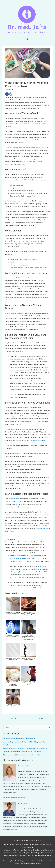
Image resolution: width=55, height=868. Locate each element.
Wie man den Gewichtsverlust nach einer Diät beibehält (22, 755)
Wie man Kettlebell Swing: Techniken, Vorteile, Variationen (22, 752)
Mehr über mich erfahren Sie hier (14, 798)
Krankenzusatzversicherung (20, 526)
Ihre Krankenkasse (13, 499)
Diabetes (42, 359)
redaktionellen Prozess (31, 547)
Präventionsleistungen (42, 529)
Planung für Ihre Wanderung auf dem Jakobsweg (19, 739)
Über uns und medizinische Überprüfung (19, 844)
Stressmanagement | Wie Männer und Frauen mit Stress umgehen (25, 748)
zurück (13, 718)
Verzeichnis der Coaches (38, 440)
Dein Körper (9, 90)
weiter (42, 718)
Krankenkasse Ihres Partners (15, 507)
